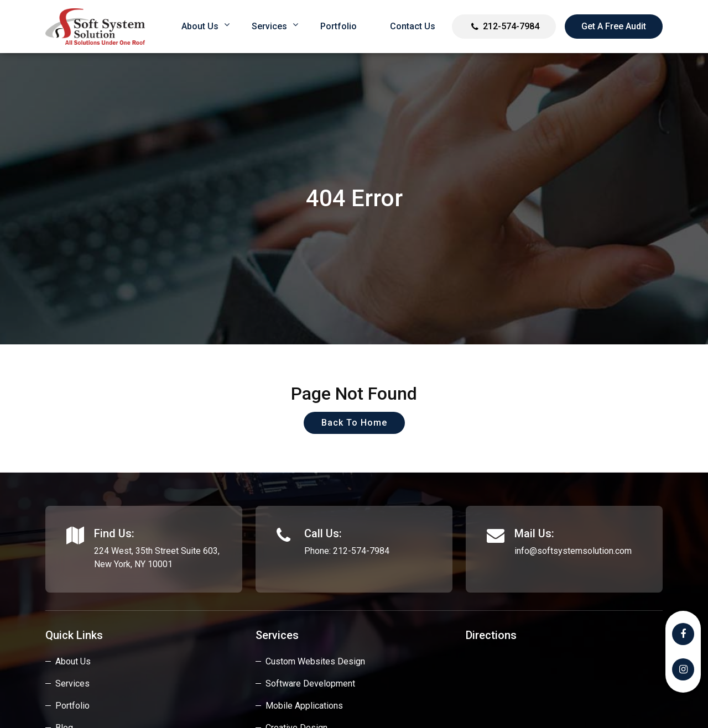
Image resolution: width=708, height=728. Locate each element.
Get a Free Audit (614, 26)
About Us (73, 661)
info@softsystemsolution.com (573, 551)
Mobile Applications (304, 706)
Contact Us (413, 26)
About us (200, 26)
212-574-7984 (511, 26)
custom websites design (315, 661)
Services (269, 26)
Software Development (310, 684)
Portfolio (339, 26)
